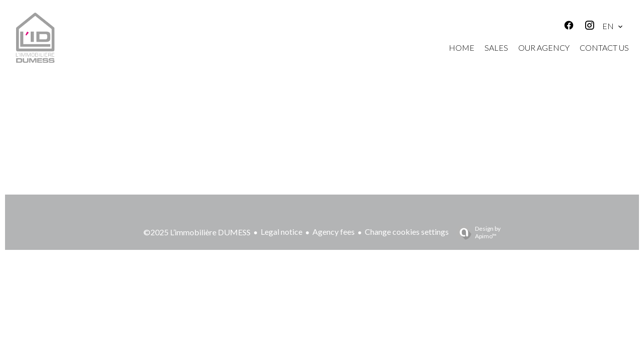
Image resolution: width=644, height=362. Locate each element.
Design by (476, 232)
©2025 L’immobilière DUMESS (197, 232)
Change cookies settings (407, 232)
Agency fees (334, 232)
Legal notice (281, 232)
